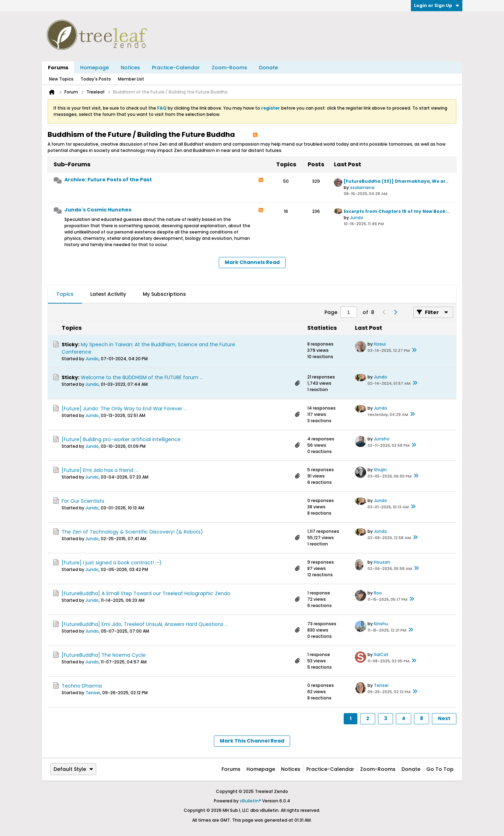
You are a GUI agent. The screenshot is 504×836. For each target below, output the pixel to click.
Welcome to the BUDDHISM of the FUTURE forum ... (142, 377)
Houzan (382, 562)
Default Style (73, 769)
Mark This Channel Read (252, 741)
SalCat (381, 654)
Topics (65, 294)
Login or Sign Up (437, 5)
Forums (58, 68)
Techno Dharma (82, 686)
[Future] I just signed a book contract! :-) (112, 563)
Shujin (380, 470)
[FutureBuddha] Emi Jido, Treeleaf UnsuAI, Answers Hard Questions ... (145, 624)
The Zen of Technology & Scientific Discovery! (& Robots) (132, 532)
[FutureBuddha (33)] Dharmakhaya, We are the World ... (411, 181)
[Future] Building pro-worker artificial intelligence (121, 439)
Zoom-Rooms (229, 68)
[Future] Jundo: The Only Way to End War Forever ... (124, 409)
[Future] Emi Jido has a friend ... (100, 470)
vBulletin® (250, 801)
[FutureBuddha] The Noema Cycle (104, 655)
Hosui (380, 344)
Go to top (440, 769)
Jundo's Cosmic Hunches (98, 210)
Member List (131, 79)
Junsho (382, 439)
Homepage (94, 68)
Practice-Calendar (176, 68)
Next (444, 718)
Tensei (93, 693)
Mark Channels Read (252, 262)
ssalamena (362, 187)
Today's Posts (96, 79)
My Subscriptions (164, 294)
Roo (378, 593)
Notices (130, 68)
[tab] (65, 294)
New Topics (61, 79)
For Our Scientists (83, 501)
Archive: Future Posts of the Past (108, 180)
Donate (268, 68)
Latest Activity (108, 294)
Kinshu (381, 624)
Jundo (357, 218)
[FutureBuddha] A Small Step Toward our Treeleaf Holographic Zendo (146, 593)
